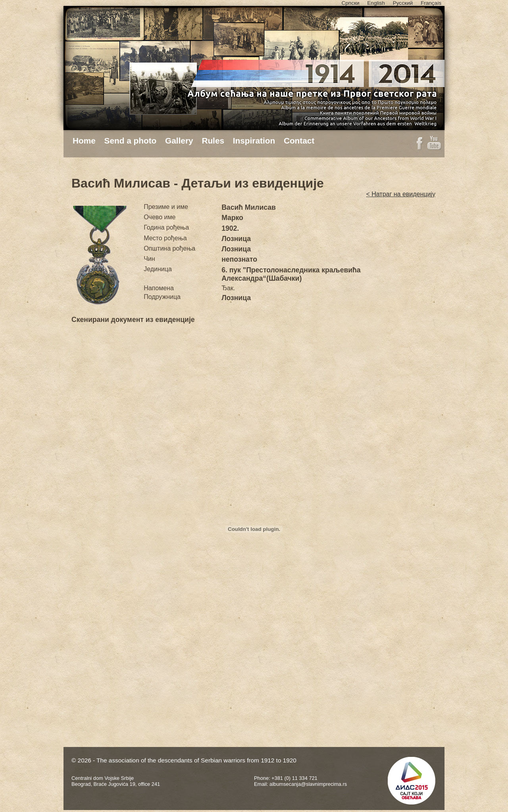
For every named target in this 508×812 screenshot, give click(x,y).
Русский (403, 3)
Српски (350, 3)
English (376, 3)
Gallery (179, 141)
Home (84, 141)
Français (431, 3)
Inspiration (254, 141)
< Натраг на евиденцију (401, 194)
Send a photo (131, 141)
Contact (299, 141)
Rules (213, 141)
